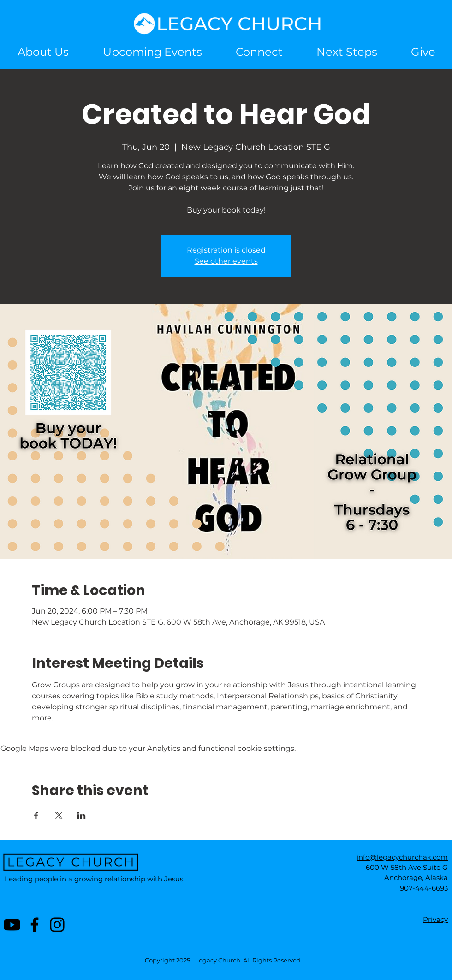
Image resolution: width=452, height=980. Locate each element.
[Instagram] (57, 925)
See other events (226, 261)
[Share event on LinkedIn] (81, 815)
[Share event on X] (59, 815)
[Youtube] (12, 925)
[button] (259, 52)
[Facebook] (35, 925)
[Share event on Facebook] (36, 815)
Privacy (435, 919)
